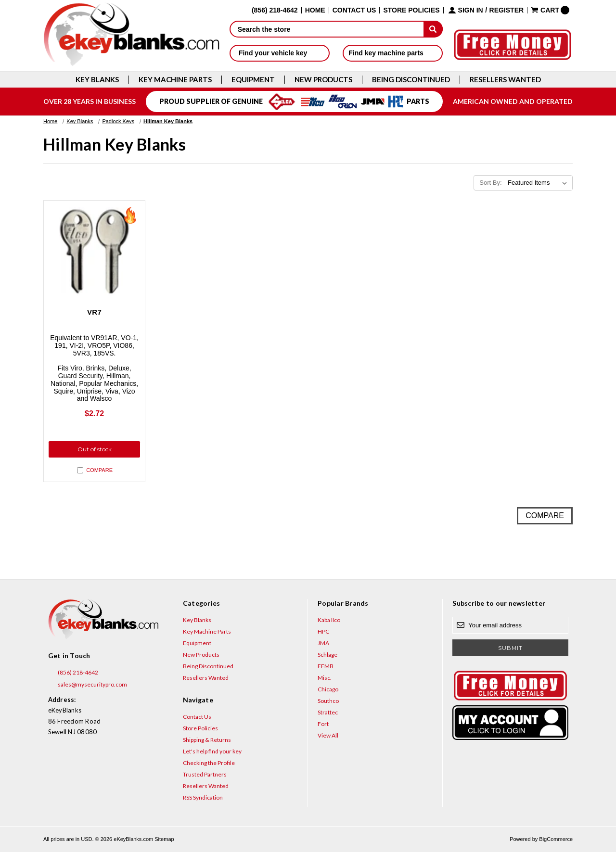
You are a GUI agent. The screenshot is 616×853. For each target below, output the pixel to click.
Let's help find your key (212, 753)
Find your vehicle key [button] (279, 53)
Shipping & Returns (207, 741)
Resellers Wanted (505, 80)
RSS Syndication (203, 799)
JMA (323, 644)
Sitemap (164, 840)
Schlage (327, 656)
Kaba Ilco (329, 621)
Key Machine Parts (175, 80)
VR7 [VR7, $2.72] (94, 312)
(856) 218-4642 (73, 674)
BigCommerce (556, 840)
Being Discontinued (411, 80)
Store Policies (411, 10)
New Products (323, 80)
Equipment (253, 80)
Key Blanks (97, 80)
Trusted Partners (205, 776)
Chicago (328, 691)
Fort (323, 725)
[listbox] (539, 183)
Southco (328, 702)
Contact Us (354, 10)
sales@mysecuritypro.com (88, 686)
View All (328, 737)
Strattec (328, 714)
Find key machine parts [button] (393, 53)
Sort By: (490, 183)
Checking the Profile (209, 764)
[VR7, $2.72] (94, 251)
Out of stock (95, 450)
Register (507, 10)
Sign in (471, 10)
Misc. (325, 679)
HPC (323, 633)
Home (315, 10)
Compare (95, 472)
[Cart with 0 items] (550, 10)
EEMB (326, 668)
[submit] (433, 29)
